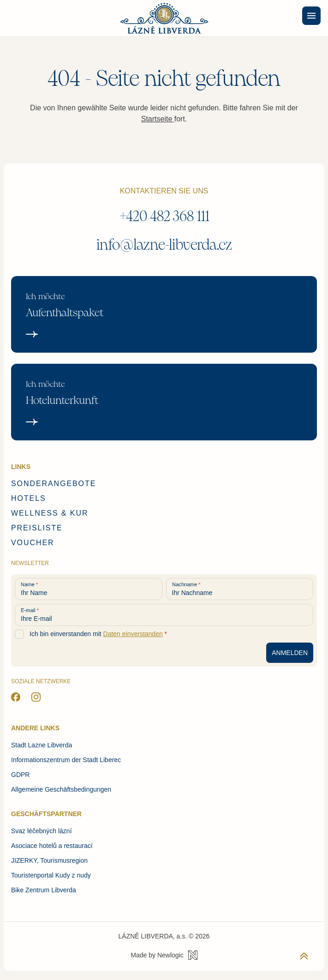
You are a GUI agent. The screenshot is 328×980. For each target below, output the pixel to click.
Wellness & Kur (50, 513)
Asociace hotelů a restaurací (52, 846)
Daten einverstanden (133, 634)
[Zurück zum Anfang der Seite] (304, 956)
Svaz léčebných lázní (42, 831)
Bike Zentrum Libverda (44, 890)
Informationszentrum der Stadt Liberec (66, 760)
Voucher (33, 543)
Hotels (29, 498)
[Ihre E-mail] (164, 615)
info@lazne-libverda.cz (164, 245)
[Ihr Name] (89, 589)
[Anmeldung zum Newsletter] (290, 653)
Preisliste (37, 528)
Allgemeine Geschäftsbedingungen (61, 789)
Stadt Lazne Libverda (42, 745)
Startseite (158, 119)
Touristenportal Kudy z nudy (51, 875)
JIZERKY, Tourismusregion (49, 860)
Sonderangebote (54, 484)
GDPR (20, 775)
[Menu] (311, 16)
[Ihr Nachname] (240, 589)
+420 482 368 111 (164, 216)
